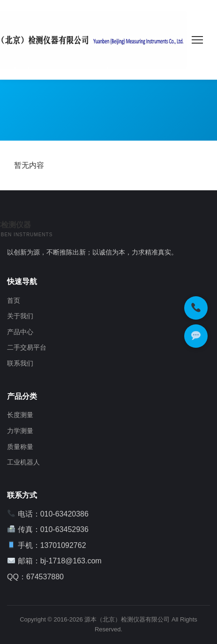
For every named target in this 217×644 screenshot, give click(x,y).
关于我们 (20, 316)
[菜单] (197, 40)
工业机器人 (23, 462)
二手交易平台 (27, 347)
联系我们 (20, 363)
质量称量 (20, 447)
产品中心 (20, 332)
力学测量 (20, 431)
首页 (14, 300)
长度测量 (20, 415)
